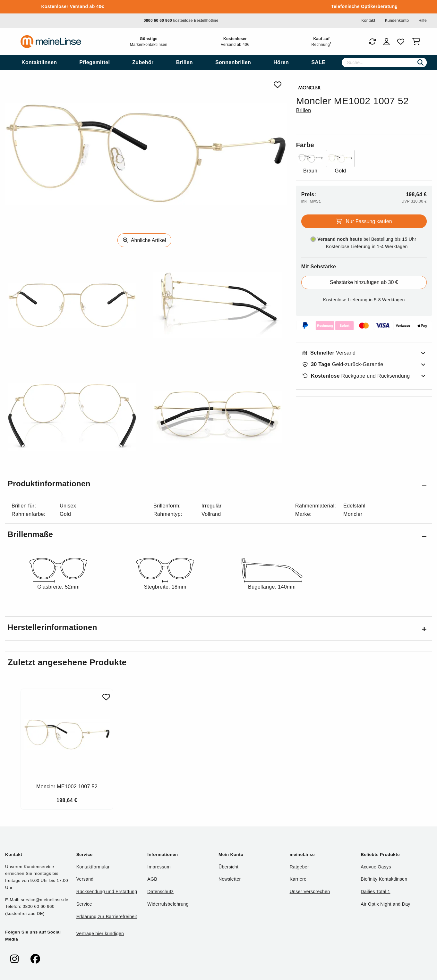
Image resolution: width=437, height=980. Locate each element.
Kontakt (368, 21)
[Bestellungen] (372, 42)
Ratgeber (299, 867)
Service (84, 904)
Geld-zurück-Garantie (343, 364)
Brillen (304, 110)
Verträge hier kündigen (100, 934)
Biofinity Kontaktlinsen (384, 879)
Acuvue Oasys (376, 867)
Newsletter (230, 879)
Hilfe (423, 21)
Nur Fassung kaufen (364, 221)
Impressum (159, 867)
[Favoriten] (401, 42)
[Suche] (384, 63)
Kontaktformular (93, 867)
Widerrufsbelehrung (168, 904)
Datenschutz (160, 892)
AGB (152, 879)
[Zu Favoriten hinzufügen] (106, 697)
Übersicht (228, 867)
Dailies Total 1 (375, 892)
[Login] (386, 42)
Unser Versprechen (310, 892)
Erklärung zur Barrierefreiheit (107, 917)
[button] (218, 485)
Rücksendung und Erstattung (107, 892)
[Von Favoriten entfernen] (278, 85)
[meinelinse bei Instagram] (14, 959)
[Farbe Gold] (340, 162)
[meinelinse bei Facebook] (35, 959)
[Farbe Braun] (310, 162)
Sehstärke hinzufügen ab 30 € (364, 282)
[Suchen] (420, 63)
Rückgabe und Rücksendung (356, 376)
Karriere (298, 879)
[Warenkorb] (418, 42)
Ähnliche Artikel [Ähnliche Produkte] (144, 240)
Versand (329, 353)
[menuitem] (39, 63)
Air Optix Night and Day (385, 904)
